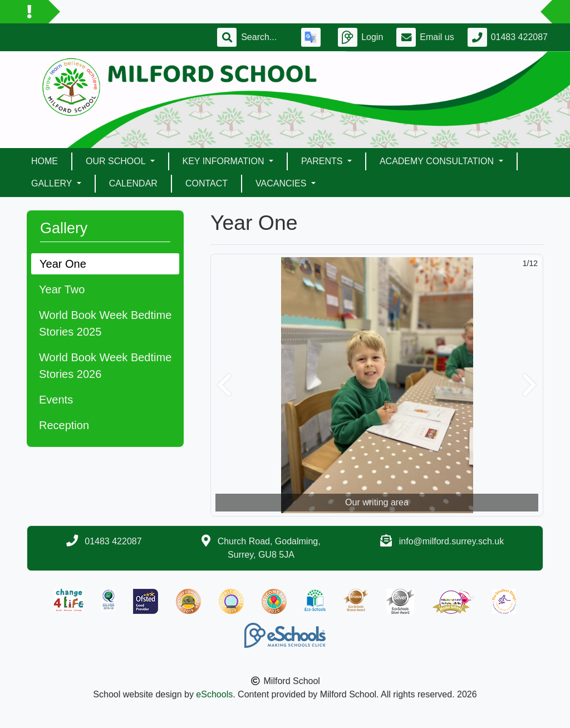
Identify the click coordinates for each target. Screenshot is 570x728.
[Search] (264, 37)
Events (56, 400)
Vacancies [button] (282, 183)
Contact (207, 183)
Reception (64, 425)
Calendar (133, 183)
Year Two (62, 289)
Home (45, 161)
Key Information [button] (225, 161)
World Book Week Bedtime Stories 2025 (105, 323)
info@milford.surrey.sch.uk (451, 541)
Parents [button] (323, 161)
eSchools (214, 694)
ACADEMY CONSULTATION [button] (438, 161)
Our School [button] (117, 161)
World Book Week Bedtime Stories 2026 (105, 366)
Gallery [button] (53, 183)
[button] (224, 385)
